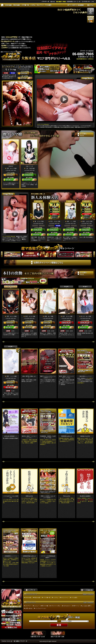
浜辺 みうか (24, 67)
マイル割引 (74, 598)
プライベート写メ (56, 606)
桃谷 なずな (86, 221)
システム (56, 598)
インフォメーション (41, 608)
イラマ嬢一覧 (47, 598)
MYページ (76, 606)
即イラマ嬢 (45, 606)
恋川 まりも (66, 316)
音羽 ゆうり (10, 168)
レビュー (37, 606)
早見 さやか (54, 221)
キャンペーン (65, 598)
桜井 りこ (70, 221)
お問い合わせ (29, 608)
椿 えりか (38, 221)
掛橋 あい (47, 316)
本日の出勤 (28, 598)
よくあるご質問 (86, 606)
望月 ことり (10, 376)
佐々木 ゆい (85, 316)
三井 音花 (29, 168)
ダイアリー (28, 606)
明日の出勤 (37, 598)
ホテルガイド (67, 606)
